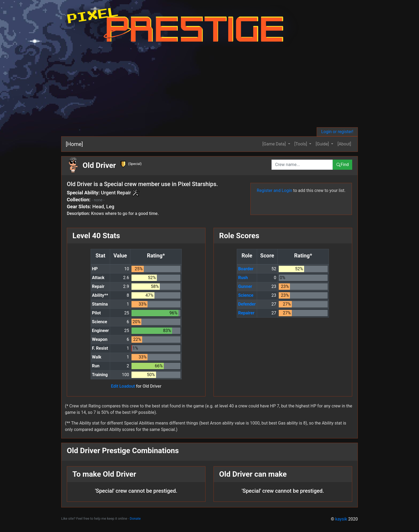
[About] (344, 144)
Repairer (246, 313)
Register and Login (275, 190)
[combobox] (302, 165)
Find (342, 165)
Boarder (246, 269)
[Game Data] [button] (275, 144)
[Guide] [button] (323, 144)
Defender (247, 304)
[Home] (74, 144)
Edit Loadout (123, 386)
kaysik (341, 519)
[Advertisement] (210, 87)
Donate (135, 518)
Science (246, 295)
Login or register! (337, 132)
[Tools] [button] (301, 144)
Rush (243, 278)
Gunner (245, 286)
